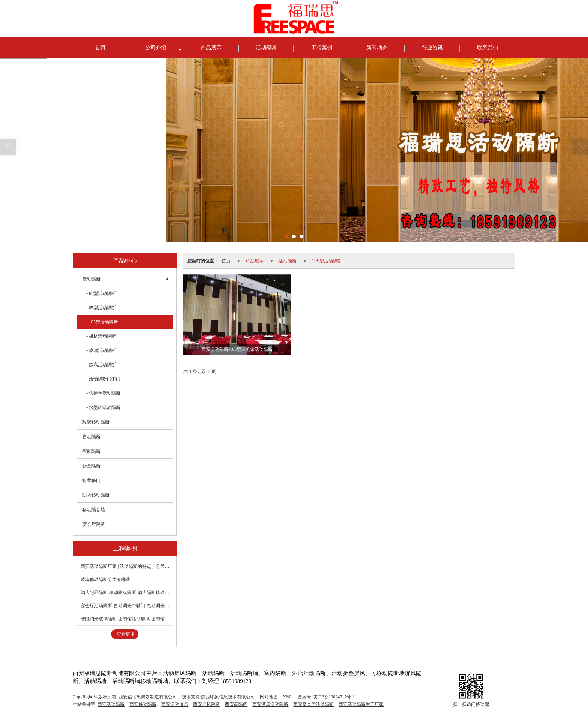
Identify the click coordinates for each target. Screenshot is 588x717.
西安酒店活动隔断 (270, 704)
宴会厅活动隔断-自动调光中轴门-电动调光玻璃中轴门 (127, 606)
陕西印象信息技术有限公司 (228, 697)
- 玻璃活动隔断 (101, 350)
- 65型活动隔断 (101, 293)
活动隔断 (266, 48)
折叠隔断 (91, 466)
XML (288, 697)
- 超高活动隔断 (101, 365)
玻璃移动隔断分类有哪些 (105, 579)
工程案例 (322, 48)
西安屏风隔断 (207, 704)
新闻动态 (377, 48)
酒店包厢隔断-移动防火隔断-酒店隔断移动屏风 (127, 593)
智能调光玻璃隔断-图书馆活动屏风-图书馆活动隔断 (127, 619)
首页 (100, 48)
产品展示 (211, 48)
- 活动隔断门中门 (103, 379)
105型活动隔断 (327, 261)
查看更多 (126, 634)
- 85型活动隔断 (101, 308)
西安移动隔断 (143, 704)
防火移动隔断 (96, 495)
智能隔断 (91, 451)
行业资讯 (432, 48)
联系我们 (487, 48)
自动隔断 (91, 437)
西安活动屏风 (175, 704)
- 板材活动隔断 (101, 336)
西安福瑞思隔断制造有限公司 (148, 697)
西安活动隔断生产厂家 (361, 704)
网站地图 (269, 697)
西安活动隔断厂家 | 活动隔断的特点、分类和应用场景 (127, 566)
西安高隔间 (236, 704)
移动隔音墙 (94, 510)
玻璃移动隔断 (96, 422)
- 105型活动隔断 (102, 322)
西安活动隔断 (111, 704)
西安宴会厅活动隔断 (313, 704)
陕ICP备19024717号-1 (334, 697)
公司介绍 (156, 48)
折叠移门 (91, 480)
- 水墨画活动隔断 (103, 407)
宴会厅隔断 (94, 524)
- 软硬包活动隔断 (103, 393)
